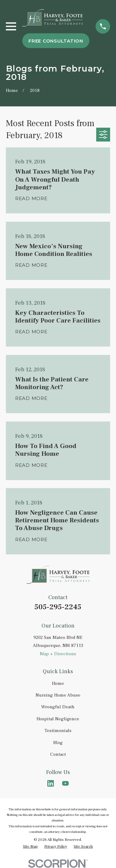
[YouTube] (65, 783)
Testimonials (58, 731)
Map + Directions (58, 654)
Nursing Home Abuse (58, 695)
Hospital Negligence (58, 719)
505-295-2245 (58, 607)
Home (58, 683)
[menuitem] (30, 847)
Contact (58, 754)
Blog (58, 743)
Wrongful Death (58, 707)
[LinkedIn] (51, 783)
